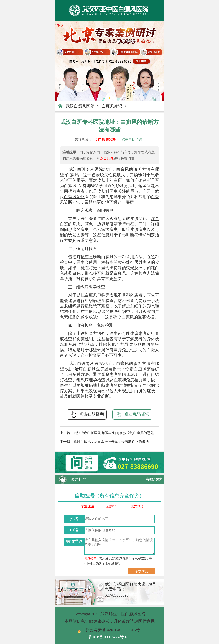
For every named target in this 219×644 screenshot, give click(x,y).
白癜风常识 (112, 106)
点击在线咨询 (87, 414)
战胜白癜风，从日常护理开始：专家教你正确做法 (111, 442)
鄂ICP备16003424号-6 (108, 637)
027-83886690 (106, 139)
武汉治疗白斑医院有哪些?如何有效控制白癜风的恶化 (114, 433)
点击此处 (107, 158)
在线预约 (154, 479)
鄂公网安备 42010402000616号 (113, 630)
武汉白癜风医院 (80, 106)
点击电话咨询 (132, 140)
